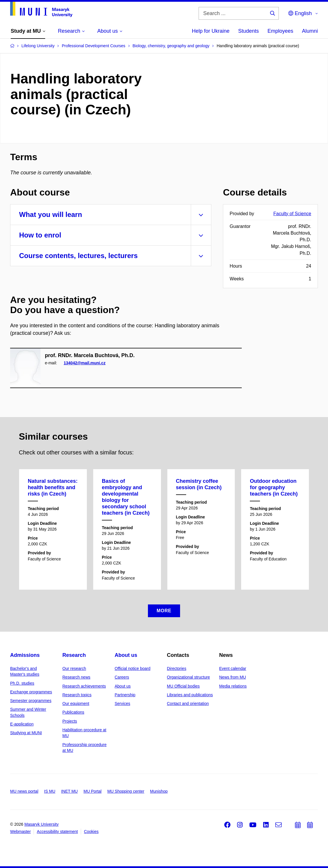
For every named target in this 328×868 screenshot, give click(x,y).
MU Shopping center (126, 791)
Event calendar (233, 668)
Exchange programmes (31, 692)
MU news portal (24, 791)
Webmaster (20, 832)
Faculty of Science (292, 214)
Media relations (233, 686)
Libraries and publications (190, 695)
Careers (122, 677)
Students (249, 31)
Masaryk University (41, 824)
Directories (177, 668)
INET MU (69, 791)
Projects (70, 721)
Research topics (77, 695)
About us (126, 655)
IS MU (50, 791)
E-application (22, 724)
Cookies (91, 832)
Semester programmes (31, 701)
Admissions (25, 655)
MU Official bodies (183, 686)
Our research (74, 668)
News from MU (233, 677)
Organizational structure (189, 677)
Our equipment (76, 703)
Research (74, 655)
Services (122, 703)
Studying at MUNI (26, 733)
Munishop (159, 791)
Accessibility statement (57, 832)
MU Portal (92, 791)
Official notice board (132, 668)
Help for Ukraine (211, 31)
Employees (280, 31)
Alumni (310, 31)
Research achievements (84, 686)
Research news (77, 677)
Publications (74, 712)
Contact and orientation (188, 703)
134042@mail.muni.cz (85, 363)
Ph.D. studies (22, 683)
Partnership (125, 695)
